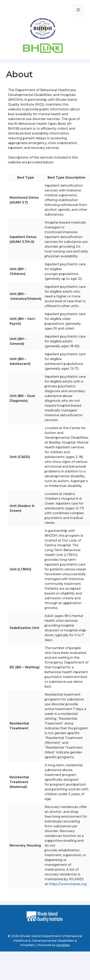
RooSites (63, 945)
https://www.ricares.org (67, 884)
